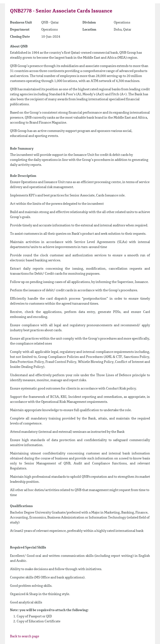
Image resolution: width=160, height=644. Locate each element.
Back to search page (25, 637)
